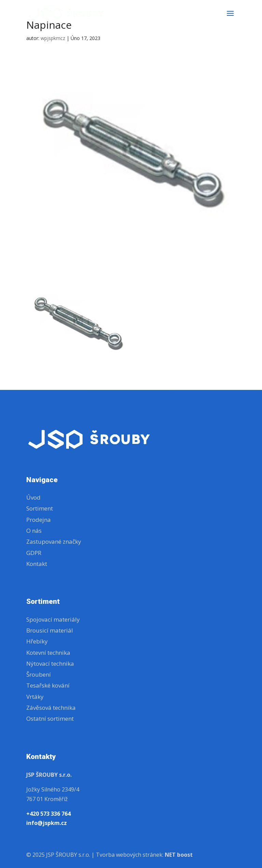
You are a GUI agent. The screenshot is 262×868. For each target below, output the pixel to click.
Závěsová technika (51, 708)
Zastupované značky (54, 541)
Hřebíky (37, 641)
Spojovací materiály (53, 619)
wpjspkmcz (53, 38)
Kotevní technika (48, 653)
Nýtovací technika (50, 663)
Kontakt (37, 564)
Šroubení (39, 674)
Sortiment (40, 508)
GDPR (34, 553)
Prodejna (39, 520)
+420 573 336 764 (48, 814)
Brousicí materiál (50, 630)
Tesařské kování (48, 685)
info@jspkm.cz (47, 823)
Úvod (33, 497)
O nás (34, 531)
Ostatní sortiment (50, 718)
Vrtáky (35, 697)
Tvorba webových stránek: (144, 855)
